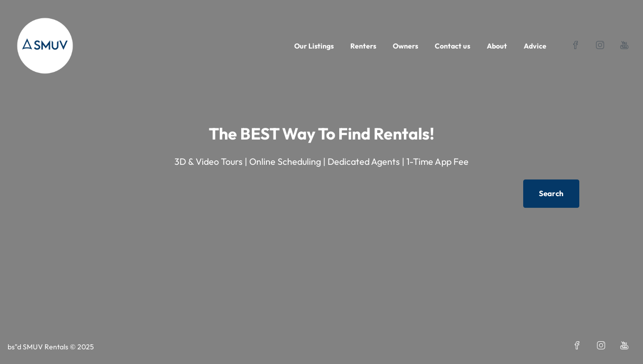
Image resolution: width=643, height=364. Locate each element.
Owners (405, 46)
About (497, 46)
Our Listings (314, 46)
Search (551, 193)
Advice (535, 46)
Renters (363, 46)
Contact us (452, 46)
